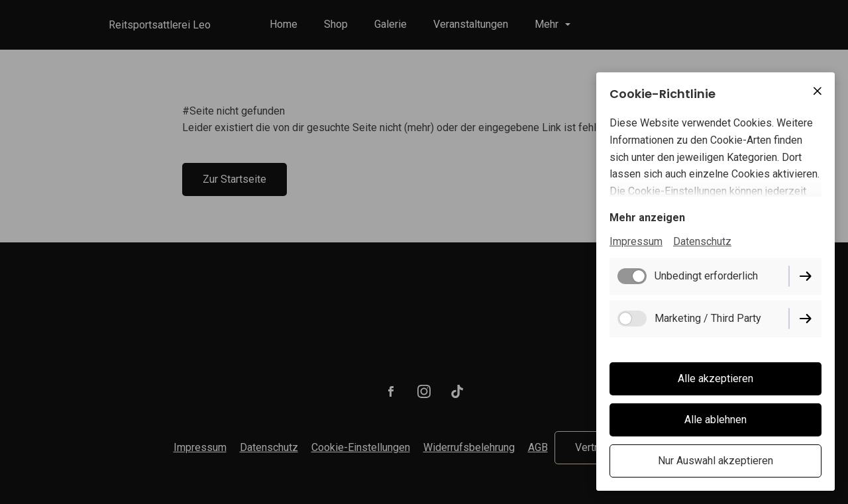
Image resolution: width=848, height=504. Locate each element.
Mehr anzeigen (647, 218)
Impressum (636, 241)
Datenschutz (702, 241)
